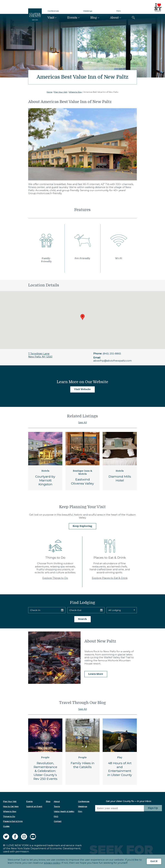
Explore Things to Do (55, 578)
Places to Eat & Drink (13, 821)
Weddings (88, 11)
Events (72, 18)
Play (120, 757)
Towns (57, 806)
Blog (94, 18)
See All (82, 422)
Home (49, 92)
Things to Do (9, 816)
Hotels (45, 471)
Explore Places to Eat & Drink (110, 578)
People (45, 757)
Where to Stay (75, 92)
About (114, 18)
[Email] (120, 808)
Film (119, 11)
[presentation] (120, 817)
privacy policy (52, 863)
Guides (6, 826)
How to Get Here (11, 806)
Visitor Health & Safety (64, 811)
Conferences (53, 11)
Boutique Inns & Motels (83, 472)
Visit (51, 18)
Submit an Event (34, 806)
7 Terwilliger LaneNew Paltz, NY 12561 (40, 355)
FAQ (56, 816)
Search (82, 619)
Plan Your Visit (61, 92)
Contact (58, 821)
